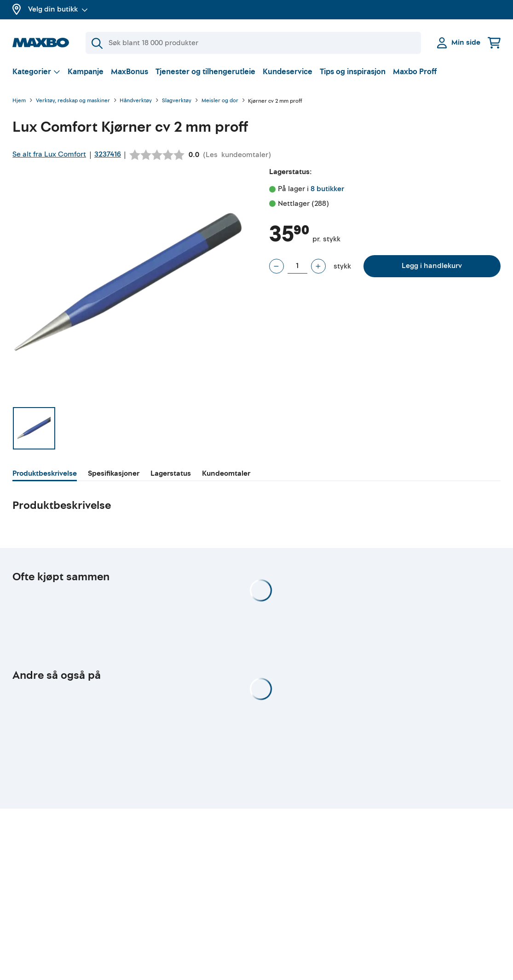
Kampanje (86, 72)
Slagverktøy (177, 101)
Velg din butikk (58, 9)
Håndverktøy (136, 101)
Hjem (19, 101)
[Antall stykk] (297, 266)
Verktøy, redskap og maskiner (73, 101)
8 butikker (327, 189)
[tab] (45, 475)
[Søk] (253, 43)
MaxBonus (130, 72)
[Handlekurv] (494, 43)
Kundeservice (288, 72)
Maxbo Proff (415, 72)
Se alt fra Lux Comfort (49, 154)
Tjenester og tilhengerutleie (205, 72)
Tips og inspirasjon (353, 72)
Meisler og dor (220, 101)
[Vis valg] (36, 72)
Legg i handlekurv (432, 266)
